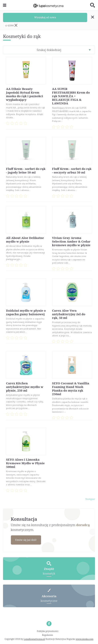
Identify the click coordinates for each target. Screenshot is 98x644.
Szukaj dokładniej (49, 50)
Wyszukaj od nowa (45, 17)
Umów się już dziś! (26, 540)
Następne (90, 499)
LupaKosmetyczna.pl (34, 639)
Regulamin (48, 635)
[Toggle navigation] (5, 5)
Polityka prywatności (48, 631)
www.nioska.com (85, 639)
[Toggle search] (93, 5)
